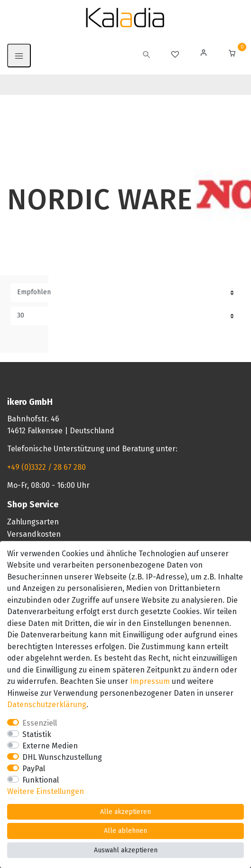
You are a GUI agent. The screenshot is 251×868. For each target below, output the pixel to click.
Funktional (41, 780)
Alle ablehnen (125, 831)
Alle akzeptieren (125, 812)
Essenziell (40, 723)
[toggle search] (147, 56)
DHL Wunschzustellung (62, 757)
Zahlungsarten (33, 522)
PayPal (34, 769)
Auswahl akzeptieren (126, 850)
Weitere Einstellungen (46, 791)
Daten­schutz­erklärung (47, 705)
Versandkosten (34, 534)
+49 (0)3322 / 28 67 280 (46, 467)
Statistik (37, 734)
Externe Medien (50, 746)
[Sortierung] (125, 293)
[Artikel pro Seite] (125, 316)
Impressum (150, 681)
